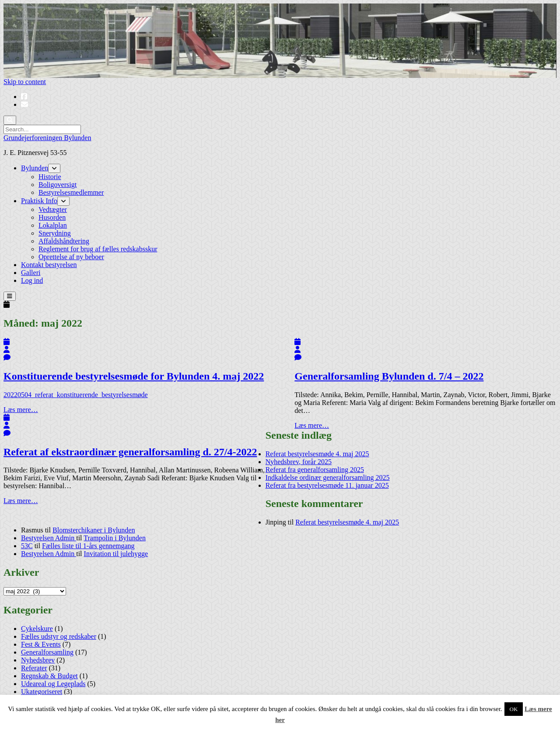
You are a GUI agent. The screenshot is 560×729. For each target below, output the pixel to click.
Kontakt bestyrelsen (49, 265)
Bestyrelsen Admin (49, 538)
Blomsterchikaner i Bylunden (94, 530)
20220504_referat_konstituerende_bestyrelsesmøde (76, 395)
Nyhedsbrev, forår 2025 (299, 462)
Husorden (52, 217)
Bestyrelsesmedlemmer (71, 192)
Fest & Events (41, 644)
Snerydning (55, 233)
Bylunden (35, 168)
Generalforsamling (47, 652)
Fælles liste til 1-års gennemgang (88, 546)
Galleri (31, 273)
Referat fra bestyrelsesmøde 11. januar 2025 (327, 485)
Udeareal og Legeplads (53, 684)
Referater (34, 668)
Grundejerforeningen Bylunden (47, 138)
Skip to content (25, 82)
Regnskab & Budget (49, 676)
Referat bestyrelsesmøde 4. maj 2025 (317, 454)
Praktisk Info (39, 201)
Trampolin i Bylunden (115, 538)
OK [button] (514, 709)
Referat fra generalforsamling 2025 (315, 470)
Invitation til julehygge (116, 554)
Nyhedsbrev (38, 660)
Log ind (32, 280)
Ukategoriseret (42, 692)
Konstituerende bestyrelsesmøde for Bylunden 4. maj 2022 (134, 376)
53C (27, 546)
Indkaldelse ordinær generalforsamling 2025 (328, 477)
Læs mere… (21, 410)
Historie (50, 177)
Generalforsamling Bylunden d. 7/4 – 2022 (389, 376)
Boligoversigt (58, 185)
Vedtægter (53, 210)
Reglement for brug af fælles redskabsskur (98, 249)
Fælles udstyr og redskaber (59, 636)
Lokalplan (53, 225)
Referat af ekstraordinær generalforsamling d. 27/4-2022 (130, 452)
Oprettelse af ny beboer (71, 257)
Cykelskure (37, 629)
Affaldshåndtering (64, 241)
